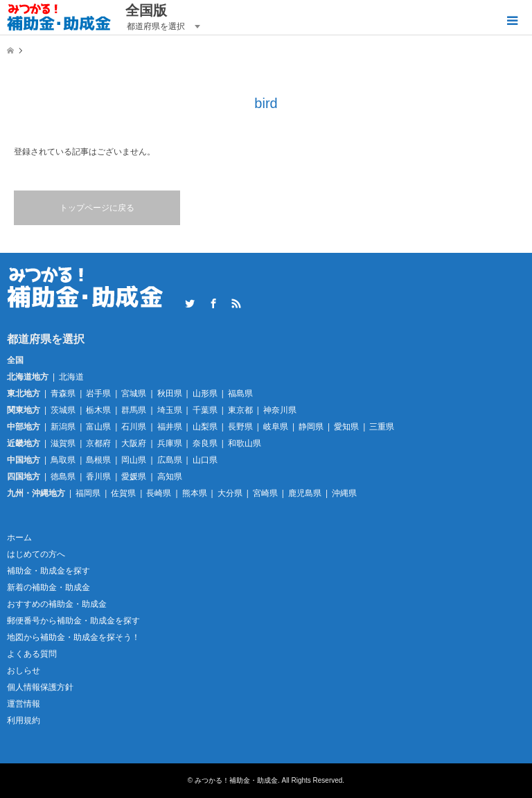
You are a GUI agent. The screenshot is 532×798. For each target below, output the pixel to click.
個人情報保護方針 (40, 687)
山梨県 (205, 427)
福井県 (170, 427)
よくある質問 (32, 654)
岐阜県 (276, 427)
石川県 (134, 427)
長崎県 (159, 493)
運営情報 (24, 704)
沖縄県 (344, 493)
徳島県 (63, 477)
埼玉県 (170, 410)
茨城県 (63, 410)
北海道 (71, 377)
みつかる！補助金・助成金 (236, 780)
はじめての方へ (36, 554)
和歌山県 (245, 443)
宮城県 (134, 393)
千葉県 (205, 410)
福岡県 (88, 493)
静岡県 (311, 427)
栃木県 (98, 410)
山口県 (205, 460)
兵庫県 (170, 443)
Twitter (190, 303)
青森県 (63, 393)
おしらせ (24, 671)
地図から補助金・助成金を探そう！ (73, 637)
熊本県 (195, 493)
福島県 (240, 393)
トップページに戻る (97, 208)
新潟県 (63, 427)
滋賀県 (63, 443)
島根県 (98, 460)
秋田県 (170, 393)
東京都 (240, 410)
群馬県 (134, 410)
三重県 (382, 427)
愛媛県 (134, 477)
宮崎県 (265, 493)
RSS (236, 303)
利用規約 (24, 720)
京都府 (98, 443)
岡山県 (134, 460)
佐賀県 (123, 493)
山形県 (205, 393)
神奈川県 (280, 410)
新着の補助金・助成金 (48, 587)
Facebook (213, 303)
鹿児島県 (305, 493)
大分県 (230, 493)
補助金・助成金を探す (48, 571)
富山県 (98, 427)
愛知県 (346, 427)
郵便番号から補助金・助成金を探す (73, 621)
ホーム (19, 538)
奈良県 (205, 443)
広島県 (170, 460)
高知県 (170, 477)
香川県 (98, 477)
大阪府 (134, 443)
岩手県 (98, 393)
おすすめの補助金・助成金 (57, 604)
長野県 (240, 427)
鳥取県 (63, 460)
